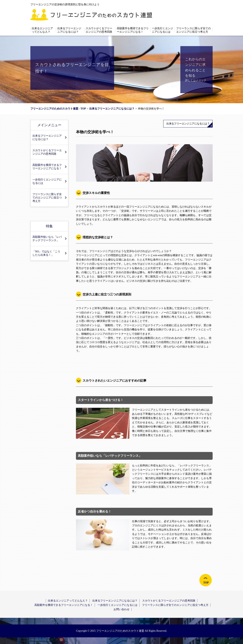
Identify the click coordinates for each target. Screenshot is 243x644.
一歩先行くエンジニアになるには (163, 30)
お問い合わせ (121, 609)
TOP (206, 583)
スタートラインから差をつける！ (101, 400)
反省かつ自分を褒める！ (95, 511)
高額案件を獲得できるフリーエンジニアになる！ (133, 30)
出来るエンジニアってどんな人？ (42, 30)
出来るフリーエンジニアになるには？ (69, 30)
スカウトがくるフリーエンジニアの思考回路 (99, 30)
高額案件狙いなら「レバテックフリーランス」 (47, 239)
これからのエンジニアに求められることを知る (195, 67)
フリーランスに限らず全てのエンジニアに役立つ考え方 (193, 30)
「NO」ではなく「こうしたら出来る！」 (46, 253)
